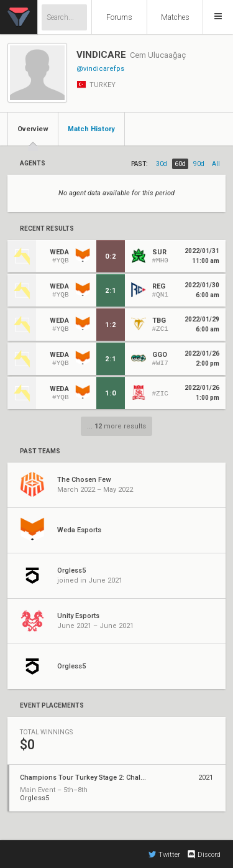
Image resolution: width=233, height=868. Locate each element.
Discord (203, 854)
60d (180, 164)
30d (162, 164)
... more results (116, 426)
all (216, 164)
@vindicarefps (100, 69)
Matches (175, 17)
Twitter (164, 854)
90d (199, 164)
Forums (119, 17)
